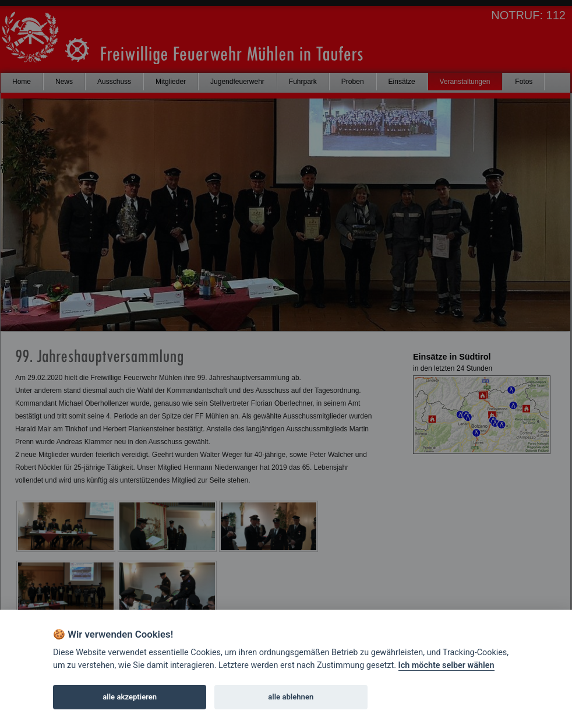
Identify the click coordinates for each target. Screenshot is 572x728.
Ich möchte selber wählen (446, 665)
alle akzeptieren (130, 697)
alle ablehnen (291, 697)
